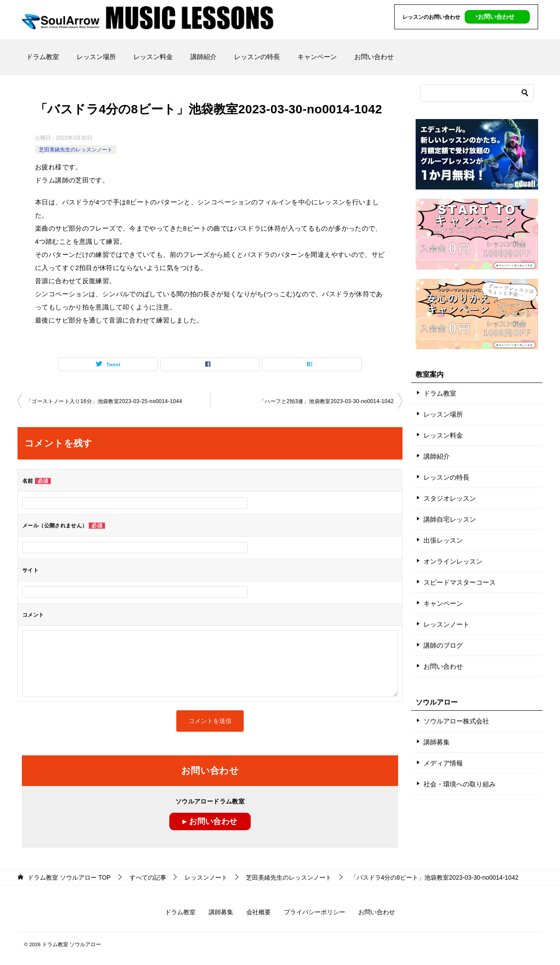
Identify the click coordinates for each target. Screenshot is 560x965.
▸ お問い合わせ (210, 821)
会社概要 (259, 912)
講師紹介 (203, 57)
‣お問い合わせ (495, 17)
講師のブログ (443, 645)
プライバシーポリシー (315, 912)
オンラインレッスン (453, 561)
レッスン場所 (96, 57)
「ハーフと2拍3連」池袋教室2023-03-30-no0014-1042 (327, 401)
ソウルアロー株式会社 (456, 721)
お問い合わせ (374, 57)
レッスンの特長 (257, 57)
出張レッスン (443, 540)
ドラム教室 (43, 57)
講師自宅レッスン (450, 519)
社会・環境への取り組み (460, 784)
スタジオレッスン (450, 498)
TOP (69, 877)
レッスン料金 (153, 57)
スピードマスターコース (460, 582)
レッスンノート (446, 624)
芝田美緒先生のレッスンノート (76, 150)
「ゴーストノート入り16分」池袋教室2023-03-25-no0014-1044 (104, 401)
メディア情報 (443, 763)
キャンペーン (317, 57)
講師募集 (437, 742)
